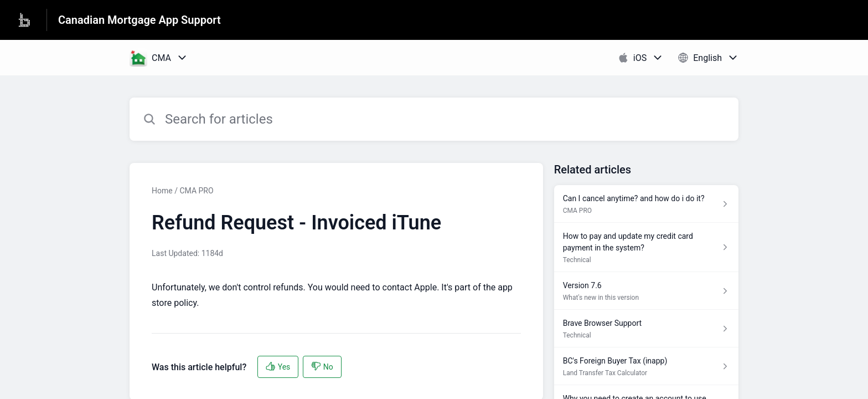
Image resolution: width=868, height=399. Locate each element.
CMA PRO (196, 191)
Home (162, 191)
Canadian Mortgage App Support (139, 20)
